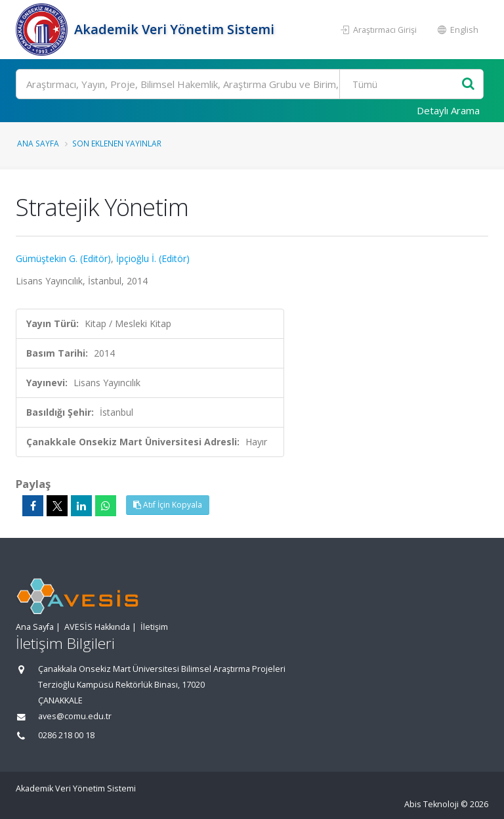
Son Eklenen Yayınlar (117, 143)
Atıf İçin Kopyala (168, 505)
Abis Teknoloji (431, 804)
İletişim (154, 627)
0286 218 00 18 (66, 735)
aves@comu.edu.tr (75, 716)
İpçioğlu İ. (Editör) (153, 258)
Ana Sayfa (38, 143)
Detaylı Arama (448, 110)
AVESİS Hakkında (97, 627)
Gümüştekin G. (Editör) (63, 258)
